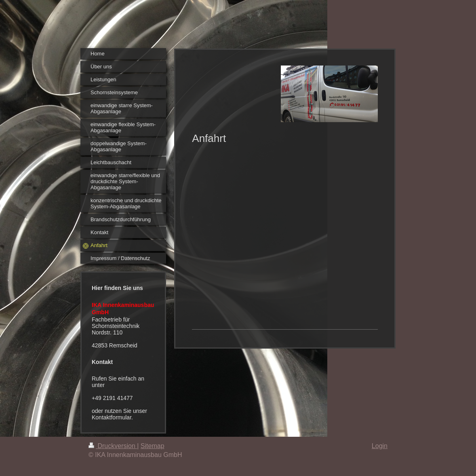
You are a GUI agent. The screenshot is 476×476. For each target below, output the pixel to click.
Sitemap (153, 446)
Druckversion (113, 446)
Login (380, 446)
